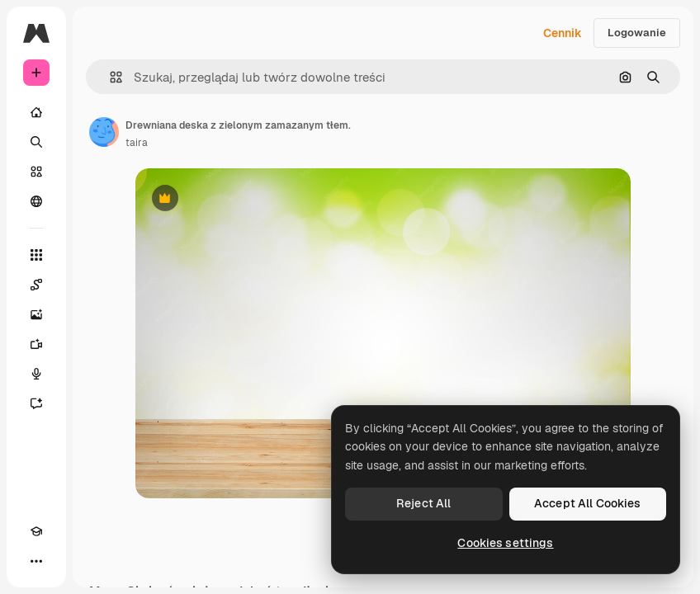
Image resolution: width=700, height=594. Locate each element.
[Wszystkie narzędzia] (36, 255)
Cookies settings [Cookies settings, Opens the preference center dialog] (505, 543)
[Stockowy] (36, 172)
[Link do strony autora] (104, 132)
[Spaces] (36, 285)
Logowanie (637, 33)
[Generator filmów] (36, 344)
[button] (109, 77)
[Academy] (36, 531)
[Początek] (36, 112)
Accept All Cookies (588, 503)
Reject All (423, 503)
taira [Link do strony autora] (137, 143)
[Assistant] (36, 403)
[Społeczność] (36, 201)
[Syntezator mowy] (36, 374)
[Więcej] (36, 561)
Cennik (563, 33)
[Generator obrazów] (36, 314)
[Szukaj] (36, 142)
